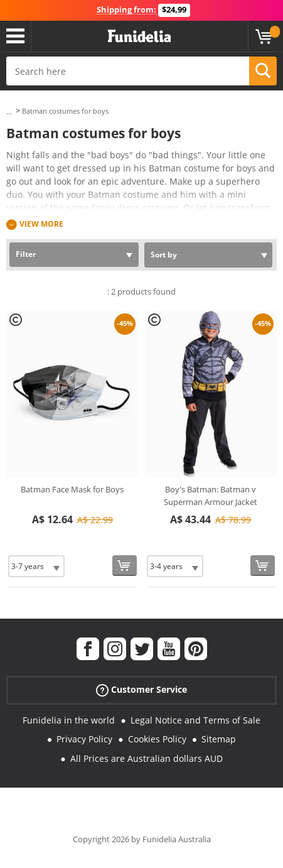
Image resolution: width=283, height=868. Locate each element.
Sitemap (219, 739)
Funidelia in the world (69, 720)
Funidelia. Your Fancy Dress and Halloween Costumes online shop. (139, 36)
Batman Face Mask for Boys (72, 489)
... (9, 111)
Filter (26, 254)
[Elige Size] (36, 566)
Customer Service (141, 689)
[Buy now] (125, 566)
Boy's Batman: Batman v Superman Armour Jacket (211, 496)
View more (41, 224)
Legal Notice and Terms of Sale (195, 720)
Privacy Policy (84, 739)
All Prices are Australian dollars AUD (147, 758)
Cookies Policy (157, 739)
